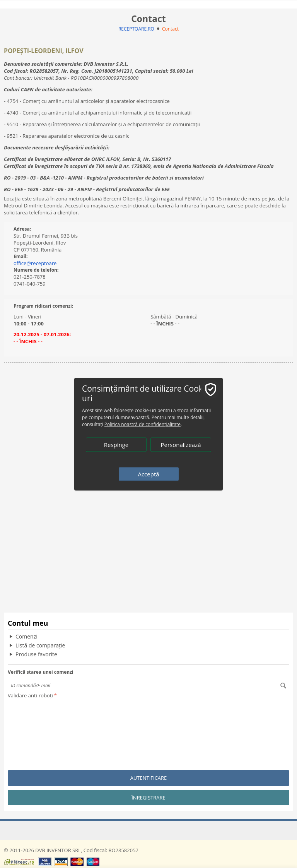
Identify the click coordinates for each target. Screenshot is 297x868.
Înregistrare (148, 798)
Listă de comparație (40, 645)
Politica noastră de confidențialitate (143, 424)
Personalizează (181, 444)
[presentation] (39, 729)
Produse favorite (36, 654)
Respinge (116, 444)
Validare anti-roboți (30, 695)
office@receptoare (35, 263)
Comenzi (26, 636)
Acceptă (148, 474)
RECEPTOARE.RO (136, 29)
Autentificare (149, 778)
